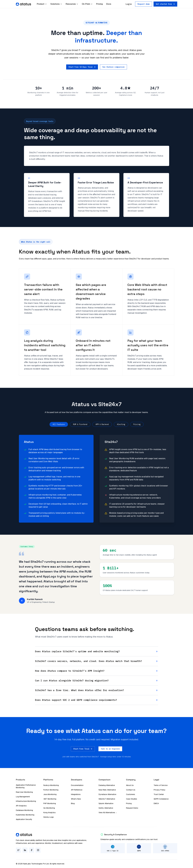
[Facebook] (32, 850)
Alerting (121, 424)
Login (129, 4)
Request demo (144, 4)
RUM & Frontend (80, 424)
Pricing (99, 4)
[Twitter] (18, 850)
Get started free (165, 4)
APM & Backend (102, 424)
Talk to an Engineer (110, 749)
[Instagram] (38, 850)
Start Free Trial (83, 749)
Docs (109, 4)
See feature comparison (113, 67)
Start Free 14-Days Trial (82, 67)
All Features (59, 424)
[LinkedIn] (25, 850)
